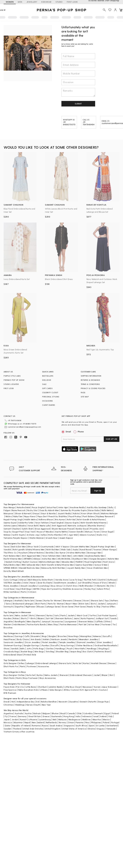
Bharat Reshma (37, 553)
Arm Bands (36, 639)
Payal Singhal (57, 523)
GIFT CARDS (47, 388)
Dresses (78, 600)
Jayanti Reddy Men (76, 568)
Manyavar (8, 513)
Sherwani (40, 615)
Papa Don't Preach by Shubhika (52, 516)
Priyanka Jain (97, 529)
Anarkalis (19, 600)
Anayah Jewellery (29, 586)
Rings (44, 636)
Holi (13, 702)
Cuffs (27, 636)
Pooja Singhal (38, 507)
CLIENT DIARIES (49, 405)
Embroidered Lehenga (46, 663)
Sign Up (98, 490)
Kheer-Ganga (110, 550)
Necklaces (8, 636)
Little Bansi (31, 687)
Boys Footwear (30, 678)
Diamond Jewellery (86, 642)
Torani (97, 532)
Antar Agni (63, 507)
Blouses (41, 607)
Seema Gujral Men (84, 565)
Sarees (39, 600)
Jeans (76, 618)
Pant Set (83, 624)
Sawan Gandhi (76, 532)
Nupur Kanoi (30, 516)
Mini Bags (39, 651)
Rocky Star (32, 510)
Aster (26, 583)
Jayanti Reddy (64, 513)
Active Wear (94, 624)
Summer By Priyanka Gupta (74, 510)
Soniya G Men (101, 565)
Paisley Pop (90, 589)
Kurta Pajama (87, 618)
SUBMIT (78, 104)
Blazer (105, 675)
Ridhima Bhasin (46, 519)
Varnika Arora (62, 580)
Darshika (50, 553)
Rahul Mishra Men (12, 565)
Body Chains (23, 639)
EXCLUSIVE (47, 380)
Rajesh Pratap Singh (13, 519)
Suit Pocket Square (107, 615)
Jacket (97, 675)
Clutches (50, 649)
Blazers (41, 618)
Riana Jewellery (11, 586)
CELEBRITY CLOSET (50, 392)
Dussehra (74, 702)
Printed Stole (30, 655)
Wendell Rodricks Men (29, 568)
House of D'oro (100, 583)
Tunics (8, 604)
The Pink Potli (90, 580)
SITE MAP (85, 397)
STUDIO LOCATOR (11, 384)
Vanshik (7, 550)
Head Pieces (9, 639)
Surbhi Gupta (19, 535)
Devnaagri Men (94, 553)
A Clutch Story (71, 586)
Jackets (101, 604)
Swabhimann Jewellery (65, 583)
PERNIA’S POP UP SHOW (14, 380)
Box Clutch (88, 651)
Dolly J (112, 507)
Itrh (65, 535)
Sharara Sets (97, 600)
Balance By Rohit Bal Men (53, 568)
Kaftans (114, 600)
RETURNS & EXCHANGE (90, 380)
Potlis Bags (39, 649)
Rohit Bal (71, 519)
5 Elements (100, 586)
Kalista (76, 513)
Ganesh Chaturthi (88, 702)
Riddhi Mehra (31, 519)
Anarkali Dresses (99, 663)
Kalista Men (113, 559)
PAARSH (79, 562)
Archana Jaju (33, 535)
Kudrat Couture (30, 562)
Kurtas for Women (52, 600)
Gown (86, 600)
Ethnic (108, 621)
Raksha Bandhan (49, 702)
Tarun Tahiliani (42, 523)
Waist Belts (80, 649)
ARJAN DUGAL (64, 559)
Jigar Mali (73, 535)
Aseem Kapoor (66, 538)
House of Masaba (45, 532)
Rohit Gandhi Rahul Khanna (94, 523)
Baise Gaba (94, 510)
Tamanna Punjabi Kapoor (16, 538)
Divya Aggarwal (42, 529)
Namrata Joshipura (77, 526)
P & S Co (20, 687)
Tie (114, 624)
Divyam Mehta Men (80, 547)
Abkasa (37, 559)
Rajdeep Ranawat (105, 516)
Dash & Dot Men (19, 547)
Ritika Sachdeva (11, 592)
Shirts (32, 615)
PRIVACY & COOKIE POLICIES (93, 388)
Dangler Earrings (31, 645)
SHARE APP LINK (111, 439)
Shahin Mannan (37, 538)
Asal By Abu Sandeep (97, 507)
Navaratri (63, 702)
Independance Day (26, 702)
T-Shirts (32, 618)
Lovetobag (44, 586)
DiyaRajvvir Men (80, 559)
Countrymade (47, 547)
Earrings (19, 636)
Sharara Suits (65, 663)
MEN (20, 2)
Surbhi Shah (27, 529)
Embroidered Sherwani (81, 675)
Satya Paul (52, 507)
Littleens (44, 690)
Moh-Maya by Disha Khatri (41, 580)
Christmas (8, 705)
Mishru (9, 516)
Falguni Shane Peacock (15, 510)
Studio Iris (101, 535)
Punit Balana (89, 516)
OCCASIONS (48, 401)
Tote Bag (50, 651)
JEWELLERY (32, 2)
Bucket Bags (27, 651)
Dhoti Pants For (11, 666)
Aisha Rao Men (49, 559)
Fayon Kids (9, 687)
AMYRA (36, 589)
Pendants (73, 639)
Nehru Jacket (21, 615)
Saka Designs (56, 690)
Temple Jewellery (67, 642)
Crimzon (32, 592)
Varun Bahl (33, 526)
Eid (38, 702)
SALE (44, 384)
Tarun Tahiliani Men (51, 556)
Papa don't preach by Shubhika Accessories (62, 589)
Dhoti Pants (40, 604)
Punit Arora (109, 562)
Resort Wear (72, 604)
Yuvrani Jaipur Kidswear (105, 687)
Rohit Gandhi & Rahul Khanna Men (58, 565)
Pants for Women (56, 604)
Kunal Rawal (86, 550)
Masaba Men (68, 562)
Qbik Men (67, 556)
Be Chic (111, 586)
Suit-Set (50, 618)
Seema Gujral (10, 523)
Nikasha (22, 526)
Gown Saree (68, 607)
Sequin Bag (76, 651)
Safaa (44, 535)
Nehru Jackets (51, 675)
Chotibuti (42, 687)
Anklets (46, 639)
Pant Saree (80, 607)
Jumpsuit (46, 621)
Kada (115, 645)
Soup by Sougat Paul (13, 532)
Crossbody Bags (12, 651)
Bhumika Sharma (96, 526)
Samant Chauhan (12, 529)
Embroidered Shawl (13, 655)
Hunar (33, 583)
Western (8, 624)
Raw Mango (9, 507)
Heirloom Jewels (59, 639)
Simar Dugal (107, 532)
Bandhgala (20, 621)
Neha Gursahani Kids (28, 690)
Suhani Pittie (103, 589)
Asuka (75, 550)
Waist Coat (82, 615)
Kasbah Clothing (13, 562)
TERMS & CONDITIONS (90, 384)
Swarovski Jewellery (13, 642)
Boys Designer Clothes (14, 675)
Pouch (70, 649)
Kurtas (50, 615)
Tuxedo (113, 618)
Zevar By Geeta (45, 583)
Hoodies (8, 618)
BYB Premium (10, 693)
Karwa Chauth (33, 705)
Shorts (24, 618)
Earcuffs (107, 636)
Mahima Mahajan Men (50, 562)
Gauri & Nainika (48, 513)
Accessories (58, 621)
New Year (46, 705)
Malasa (7, 535)
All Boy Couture (71, 690)
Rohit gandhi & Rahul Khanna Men (29, 550)
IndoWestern (19, 624)
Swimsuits (8, 607)
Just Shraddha (85, 583)
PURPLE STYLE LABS (12, 376)
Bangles (52, 636)
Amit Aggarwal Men (31, 556)
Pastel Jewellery (50, 642)
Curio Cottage (10, 580)
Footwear (106, 624)
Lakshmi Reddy (56, 687)
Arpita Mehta (61, 532)
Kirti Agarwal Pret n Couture (93, 690)
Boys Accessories (48, 678)
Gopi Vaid (30, 532)
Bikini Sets (84, 604)
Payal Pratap (75, 516)
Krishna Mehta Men (76, 553)
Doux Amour (57, 586)
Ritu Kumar (60, 519)
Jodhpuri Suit (102, 618)
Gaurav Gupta (72, 523)
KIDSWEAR (46, 2)
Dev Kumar (61, 553)
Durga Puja (103, 702)
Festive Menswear (68, 624)
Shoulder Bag (62, 651)
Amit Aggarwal (59, 526)
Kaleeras (97, 636)
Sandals (15, 649)
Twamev (97, 550)
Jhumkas (45, 645)
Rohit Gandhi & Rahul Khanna (91, 519)
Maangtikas (86, 636)
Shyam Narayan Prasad (63, 529)
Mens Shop (53, 624)
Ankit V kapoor (63, 547)
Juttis (29, 649)
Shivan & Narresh (23, 513)
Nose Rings (73, 636)
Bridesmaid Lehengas (23, 604)
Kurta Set (77, 663)
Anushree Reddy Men (95, 556)
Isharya (23, 580)
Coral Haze (9, 589)
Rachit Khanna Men (13, 559)
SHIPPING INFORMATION (91, 376)
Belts (22, 649)
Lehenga (30, 663)
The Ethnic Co (10, 553)
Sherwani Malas (86, 621)
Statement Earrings (13, 645)
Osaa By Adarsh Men (49, 510)
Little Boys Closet (73, 687)
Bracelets (36, 636)
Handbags (60, 649)
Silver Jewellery (104, 642)
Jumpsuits (112, 604)
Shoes (6, 649)
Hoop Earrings (67, 645)
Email (67, 431)
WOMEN (10, 2)
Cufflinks (99, 621)
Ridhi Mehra (107, 510)
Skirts (93, 604)
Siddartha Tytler (26, 523)
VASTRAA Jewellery (13, 583)
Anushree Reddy (77, 507)
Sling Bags (103, 649)
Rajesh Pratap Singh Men (103, 547)
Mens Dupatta (33, 621)
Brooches (8, 628)
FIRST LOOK (9, 388)
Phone (80, 431)
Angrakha (8, 621)
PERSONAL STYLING (51, 397)
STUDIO (59, 2)
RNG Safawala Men (31, 565)
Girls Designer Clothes (14, 663)
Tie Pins (93, 615)
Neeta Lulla (45, 526)
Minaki (112, 583)
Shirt (111, 675)
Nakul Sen (18, 516)
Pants (63, 615)
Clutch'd (102, 580)
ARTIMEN (28, 559)
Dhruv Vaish (33, 547)
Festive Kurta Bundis (37, 624)
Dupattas (19, 607)
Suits (57, 615)
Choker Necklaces (84, 645)
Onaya (36, 513)
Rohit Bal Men (53, 550)
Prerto (24, 592)
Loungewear (71, 621)
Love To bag (76, 580)
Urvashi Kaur (52, 538)
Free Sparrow (10, 690)
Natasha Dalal (23, 507)
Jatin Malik (78, 556)
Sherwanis (68, 600)
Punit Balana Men (12, 556)
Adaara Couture (87, 535)
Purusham (23, 553)
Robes (16, 618)
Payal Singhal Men (93, 562)
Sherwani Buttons (63, 618)
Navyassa (87, 687)
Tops (107, 600)
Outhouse (112, 580)
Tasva (6, 547)
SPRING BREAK (10, 568)
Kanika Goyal (82, 529)
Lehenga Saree (53, 607)
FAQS (83, 392)
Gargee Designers (98, 559)
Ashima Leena (10, 526)
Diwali (7, 702)
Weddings (20, 705)
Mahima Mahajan (109, 513)
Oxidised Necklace (103, 645)
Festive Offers (109, 607)
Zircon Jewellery (33, 642)
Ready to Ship (94, 607)
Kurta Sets (29, 600)
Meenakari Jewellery (89, 639)
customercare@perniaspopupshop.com (24, 427)
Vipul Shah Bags (24, 589)
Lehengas (8, 600)
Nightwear (31, 607)
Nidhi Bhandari (86, 586)
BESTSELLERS (48, 376)
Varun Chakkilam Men (97, 568)
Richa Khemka (55, 535)
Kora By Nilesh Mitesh (14, 571)
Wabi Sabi (66, 550)
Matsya (89, 532)
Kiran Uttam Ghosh (90, 513)
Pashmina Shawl (102, 651)
